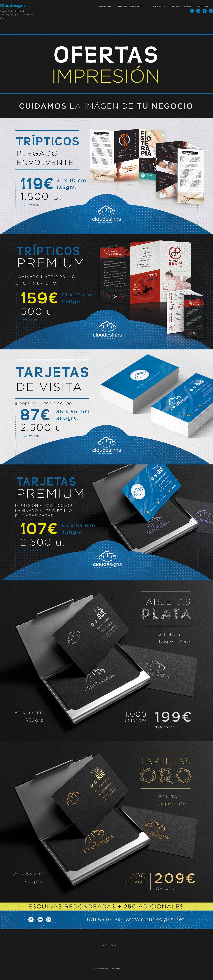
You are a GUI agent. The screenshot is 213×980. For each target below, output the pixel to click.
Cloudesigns (13, 5)
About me (203, 6)
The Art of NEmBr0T (130, 6)
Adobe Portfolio (112, 968)
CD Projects (157, 6)
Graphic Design (181, 6)
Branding (105, 6)
